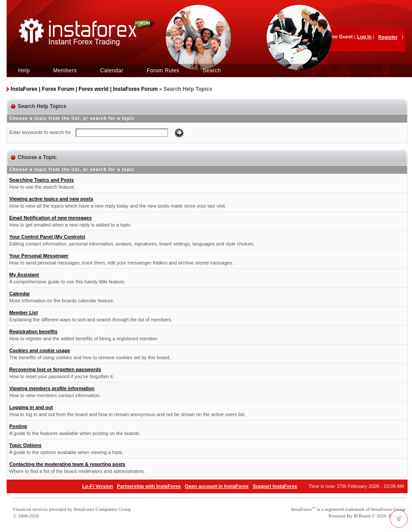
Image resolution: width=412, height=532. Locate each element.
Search (212, 71)
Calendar (112, 71)
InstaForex (302, 509)
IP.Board (362, 516)
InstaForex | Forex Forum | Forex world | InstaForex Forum (84, 89)
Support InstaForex (275, 486)
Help (24, 71)
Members (65, 71)
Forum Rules (163, 71)
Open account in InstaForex (217, 486)
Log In (364, 37)
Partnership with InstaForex (149, 486)
